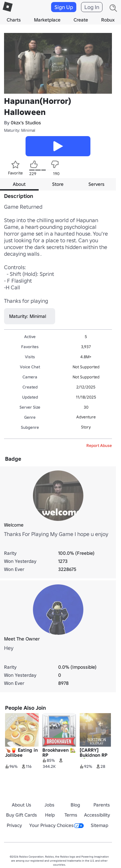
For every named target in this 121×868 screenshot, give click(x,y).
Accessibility (97, 815)
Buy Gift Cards (22, 815)
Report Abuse (99, 445)
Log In (92, 7)
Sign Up (64, 7)
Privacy (14, 825)
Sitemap (99, 825)
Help (50, 815)
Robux (108, 20)
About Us (22, 805)
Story (86, 427)
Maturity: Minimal (20, 130)
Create (81, 20)
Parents (102, 805)
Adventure (86, 417)
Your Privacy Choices (56, 825)
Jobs (49, 805)
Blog (75, 805)
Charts (14, 20)
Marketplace (47, 20)
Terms (71, 815)
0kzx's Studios (26, 123)
